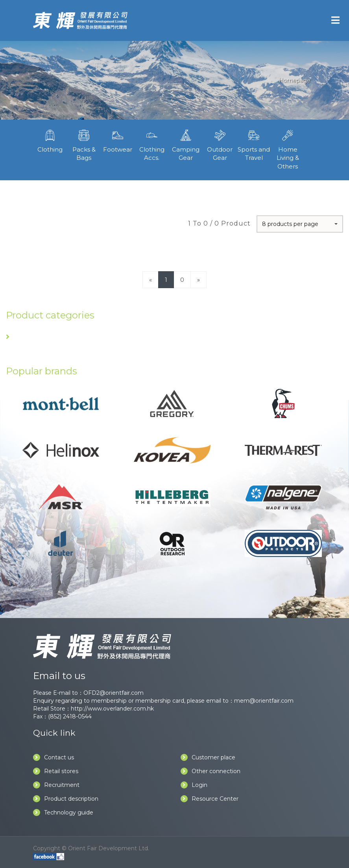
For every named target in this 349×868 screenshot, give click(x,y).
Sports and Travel (254, 144)
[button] (300, 224)
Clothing (50, 140)
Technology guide (63, 812)
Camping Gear (186, 144)
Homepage (295, 80)
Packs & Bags (84, 144)
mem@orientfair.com (264, 701)
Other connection (211, 771)
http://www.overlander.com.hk (112, 709)
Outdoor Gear (220, 144)
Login (194, 785)
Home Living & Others (288, 149)
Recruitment (56, 785)
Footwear (118, 140)
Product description (66, 799)
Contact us (54, 757)
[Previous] (150, 280)
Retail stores (56, 771)
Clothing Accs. (152, 144)
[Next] (199, 280)
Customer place (208, 757)
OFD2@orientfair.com (114, 693)
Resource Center (210, 799)
